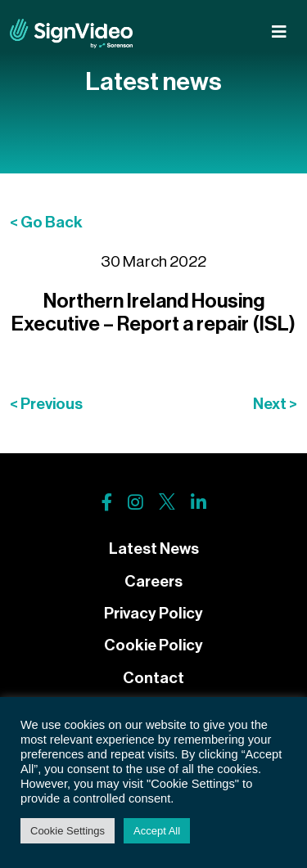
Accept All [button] (157, 831)
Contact (153, 678)
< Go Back (46, 222)
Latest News (154, 549)
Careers (153, 581)
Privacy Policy (153, 613)
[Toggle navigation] (279, 32)
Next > (275, 404)
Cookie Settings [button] (68, 831)
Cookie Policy (153, 645)
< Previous (46, 404)
